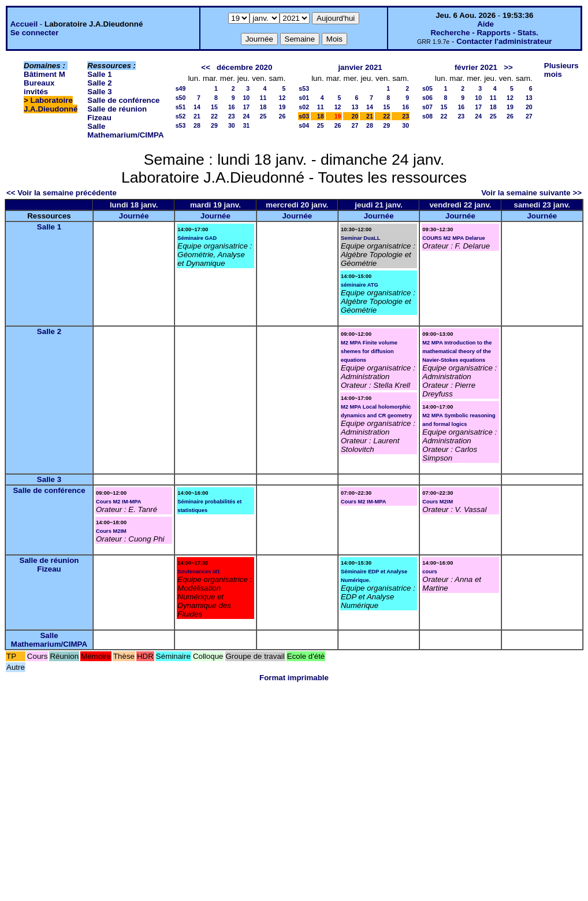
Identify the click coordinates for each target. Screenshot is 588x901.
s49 (181, 88)
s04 (304, 125)
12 (282, 98)
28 (197, 125)
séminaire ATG (360, 285)
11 (263, 98)
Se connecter (35, 33)
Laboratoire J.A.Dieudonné (51, 105)
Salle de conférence (123, 100)
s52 (181, 116)
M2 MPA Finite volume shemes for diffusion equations (369, 351)
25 (263, 116)
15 (214, 107)
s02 (304, 107)
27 (355, 125)
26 (282, 116)
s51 (181, 107)
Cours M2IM (111, 531)
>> (508, 67)
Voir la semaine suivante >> (531, 193)
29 (214, 125)
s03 (304, 116)
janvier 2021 (360, 67)
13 (355, 107)
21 (197, 116)
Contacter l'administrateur (504, 41)
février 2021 (476, 67)
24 (246, 116)
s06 (427, 98)
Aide (485, 24)
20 (355, 116)
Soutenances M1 (199, 572)
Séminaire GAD (197, 238)
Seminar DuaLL (360, 238)
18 (263, 107)
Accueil (24, 24)
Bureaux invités (39, 87)
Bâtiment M (44, 74)
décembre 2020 (244, 67)
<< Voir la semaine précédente (62, 193)
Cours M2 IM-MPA (119, 502)
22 (214, 116)
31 (246, 125)
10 (246, 98)
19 (282, 107)
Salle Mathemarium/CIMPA (125, 131)
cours (429, 572)
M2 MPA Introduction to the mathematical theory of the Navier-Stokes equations (457, 351)
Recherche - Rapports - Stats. (484, 33)
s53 (181, 125)
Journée (134, 216)
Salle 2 (99, 83)
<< (206, 67)
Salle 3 (99, 92)
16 (232, 107)
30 (232, 125)
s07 (427, 107)
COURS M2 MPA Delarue (453, 238)
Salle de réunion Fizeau (49, 565)
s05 (427, 88)
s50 (181, 98)
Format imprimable (294, 678)
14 (197, 107)
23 (232, 116)
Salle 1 (99, 74)
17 (246, 107)
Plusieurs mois (561, 70)
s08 (427, 116)
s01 (304, 98)
